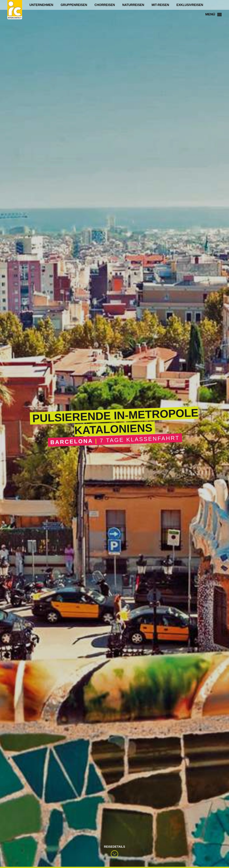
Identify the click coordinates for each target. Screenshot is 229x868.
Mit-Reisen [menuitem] (160, 5)
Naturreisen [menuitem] (133, 5)
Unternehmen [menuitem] (41, 5)
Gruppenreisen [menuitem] (74, 5)
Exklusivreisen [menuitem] (190, 5)
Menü (213, 15)
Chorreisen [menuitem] (105, 5)
